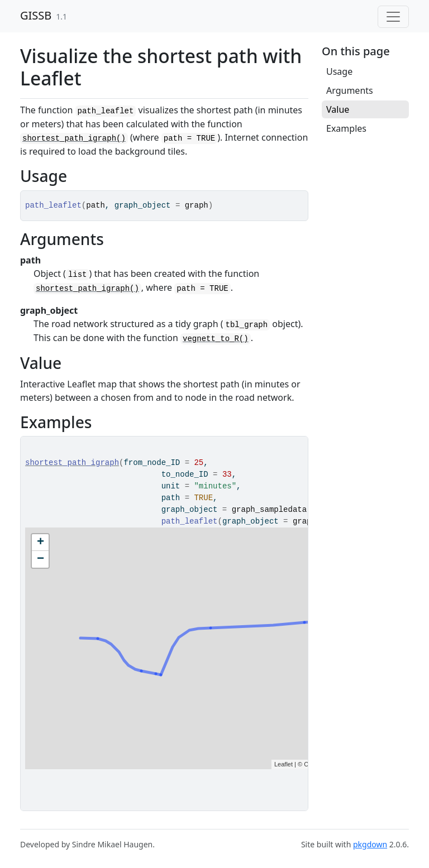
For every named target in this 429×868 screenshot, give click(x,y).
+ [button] (40, 543)
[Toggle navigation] (393, 17)
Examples (346, 128)
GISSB (36, 15)
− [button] (40, 559)
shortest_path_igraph (72, 463)
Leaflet (283, 764)
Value (338, 109)
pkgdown (370, 844)
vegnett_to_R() (216, 339)
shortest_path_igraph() (74, 138)
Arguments (350, 90)
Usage (339, 71)
